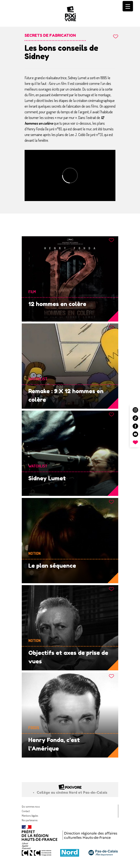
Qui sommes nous (31, 807)
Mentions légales (30, 816)
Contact (26, 811)
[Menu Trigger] (128, 6)
